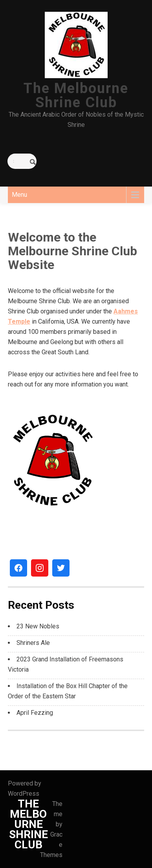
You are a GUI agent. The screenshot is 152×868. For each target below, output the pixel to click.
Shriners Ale (33, 643)
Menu (19, 195)
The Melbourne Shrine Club (76, 95)
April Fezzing (35, 713)
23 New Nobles (38, 626)
